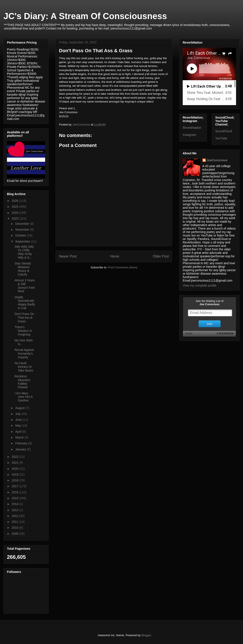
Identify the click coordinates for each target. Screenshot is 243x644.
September (23, 241)
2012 (16, 516)
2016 (16, 492)
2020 (16, 469)
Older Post (161, 256)
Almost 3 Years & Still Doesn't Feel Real (25, 286)
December (23, 224)
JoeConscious (217, 160)
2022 (16, 457)
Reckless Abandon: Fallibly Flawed (23, 382)
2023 (16, 218)
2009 (16, 534)
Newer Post (68, 256)
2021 (16, 463)
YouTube (221, 138)
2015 (16, 498)
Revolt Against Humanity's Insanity (24, 354)
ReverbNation (192, 128)
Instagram (189, 135)
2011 (16, 522)
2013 (16, 510)
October (21, 235)
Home (115, 256)
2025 (16, 207)
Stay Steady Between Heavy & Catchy (23, 269)
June (19, 420)
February (22, 443)
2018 (16, 480)
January (21, 449)
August (20, 408)
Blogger (146, 635)
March (20, 437)
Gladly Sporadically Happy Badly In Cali (25, 303)
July (18, 414)
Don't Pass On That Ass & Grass (24, 318)
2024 (16, 213)
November (23, 230)
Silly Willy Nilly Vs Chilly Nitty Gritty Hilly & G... (24, 252)
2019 (16, 474)
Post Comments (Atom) (122, 267)
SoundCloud (224, 131)
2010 (16, 528)
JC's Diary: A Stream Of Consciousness (85, 16)
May (18, 426)
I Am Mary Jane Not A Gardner (24, 397)
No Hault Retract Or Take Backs (24, 367)
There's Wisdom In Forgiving (23, 331)
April (19, 432)
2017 (16, 486)
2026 (16, 201)
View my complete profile (199, 285)
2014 (16, 504)
